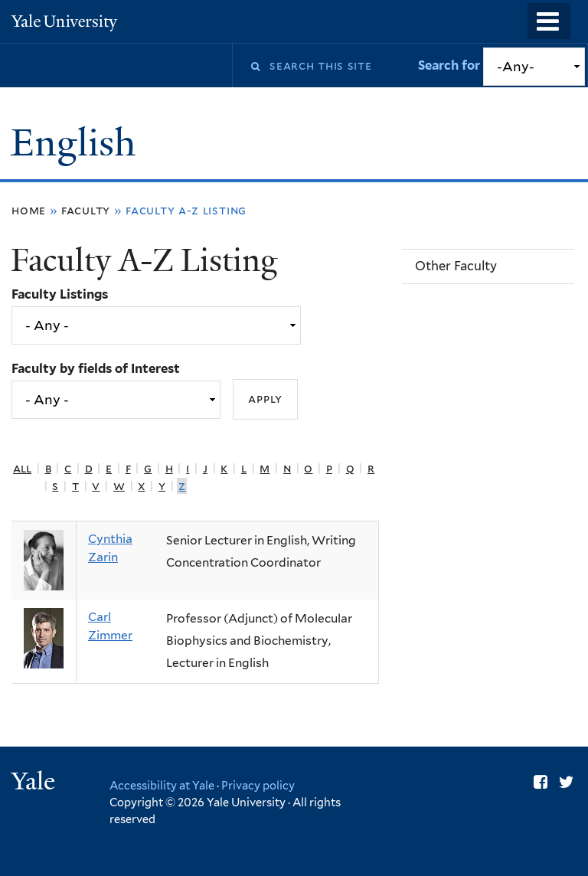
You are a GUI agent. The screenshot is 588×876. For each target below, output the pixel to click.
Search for (451, 65)
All (22, 468)
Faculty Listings (60, 294)
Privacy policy (258, 785)
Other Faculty (456, 266)
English (78, 143)
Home (29, 210)
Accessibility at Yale (162, 785)
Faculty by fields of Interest (96, 368)
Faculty (86, 210)
